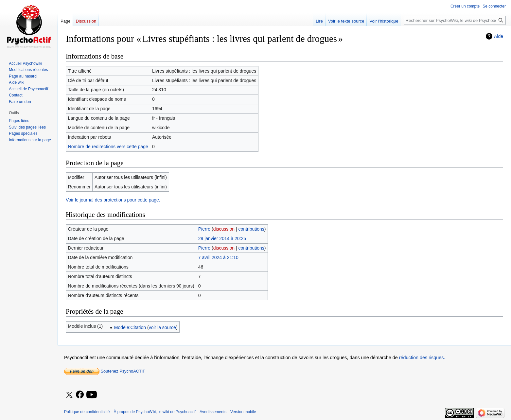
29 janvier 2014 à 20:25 (222, 238)
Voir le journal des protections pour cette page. (113, 200)
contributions (251, 229)
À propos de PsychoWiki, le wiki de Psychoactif (155, 412)
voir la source (162, 327)
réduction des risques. (422, 358)
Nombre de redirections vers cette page (108, 147)
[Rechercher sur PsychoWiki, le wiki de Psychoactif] (455, 20)
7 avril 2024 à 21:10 (218, 257)
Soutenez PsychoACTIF (105, 371)
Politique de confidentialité (87, 412)
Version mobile (243, 412)
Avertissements (213, 412)
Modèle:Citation (130, 327)
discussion (224, 229)
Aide (499, 36)
